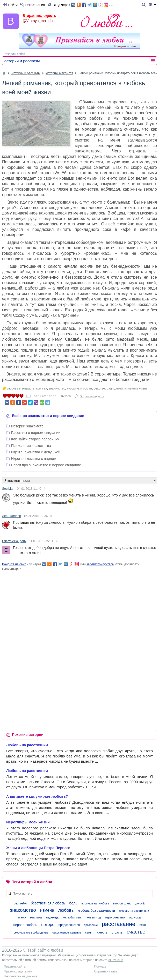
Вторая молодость (39, 16)
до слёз (140, 903)
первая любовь (25, 925)
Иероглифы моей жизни (28, 822)
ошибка (135, 917)
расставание (119, 924)
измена (47, 910)
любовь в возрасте (21, 388)
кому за (42, 388)
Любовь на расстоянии (27, 745)
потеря (48, 925)
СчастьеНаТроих (14, 541)
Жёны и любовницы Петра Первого (38, 848)
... (92, 4)
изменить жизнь (136, 388)
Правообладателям (18, 971)
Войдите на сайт (14, 564)
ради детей (115, 388)
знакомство (57, 388)
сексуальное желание (67, 932)
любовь (66, 910)
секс (142, 925)
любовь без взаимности (96, 911)
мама (22, 917)
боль (73, 903)
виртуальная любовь (95, 903)
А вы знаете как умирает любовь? (37, 796)
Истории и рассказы (22, 61)
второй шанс (122, 903)
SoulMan (8, 489)
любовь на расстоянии (134, 911)
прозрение (91, 925)
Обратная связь (105, 971)
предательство (69, 925)
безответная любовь (48, 903)
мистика (36, 917)
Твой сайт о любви (45, 950)
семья (89, 932)
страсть (117, 932)
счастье (99, 388)
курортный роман (79, 388)
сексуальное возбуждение (31, 932)
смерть (102, 932)
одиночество (115, 917)
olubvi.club (116, 960)
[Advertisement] (79, 608)
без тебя (20, 903)
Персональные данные (21, 976)
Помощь (100, 966)
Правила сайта (15, 966)
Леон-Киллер (12, 516)
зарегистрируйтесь (100, 564)
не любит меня (73, 917)
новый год (94, 917)
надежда (52, 917)
